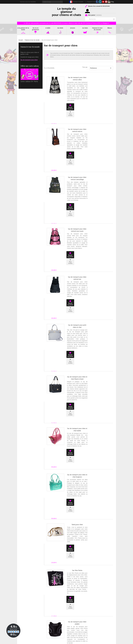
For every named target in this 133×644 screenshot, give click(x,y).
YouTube (103, 2)
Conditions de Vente (101, 603)
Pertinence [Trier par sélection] (101, 68)
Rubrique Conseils (24, 609)
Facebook (97, 2)
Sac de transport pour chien (29, 60)
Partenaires (22, 614)
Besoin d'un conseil (97, 7)
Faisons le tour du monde (30, 47)
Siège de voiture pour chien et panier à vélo (30, 53)
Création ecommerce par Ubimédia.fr (70, 642)
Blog (113, 2)
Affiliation (22, 616)
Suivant (109, 582)
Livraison (98, 607)
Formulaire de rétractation (103, 612)
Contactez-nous (23, 605)
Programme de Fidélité (102, 609)
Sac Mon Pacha (77, 411)
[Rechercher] (100, 19)
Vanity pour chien (77, 381)
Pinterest (106, 2)
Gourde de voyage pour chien (30, 57)
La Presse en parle (24, 607)
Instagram (109, 2)
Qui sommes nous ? (25, 603)
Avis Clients (22, 612)
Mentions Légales (100, 605)
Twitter (100, 2)
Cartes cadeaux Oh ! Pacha (29, 75)
